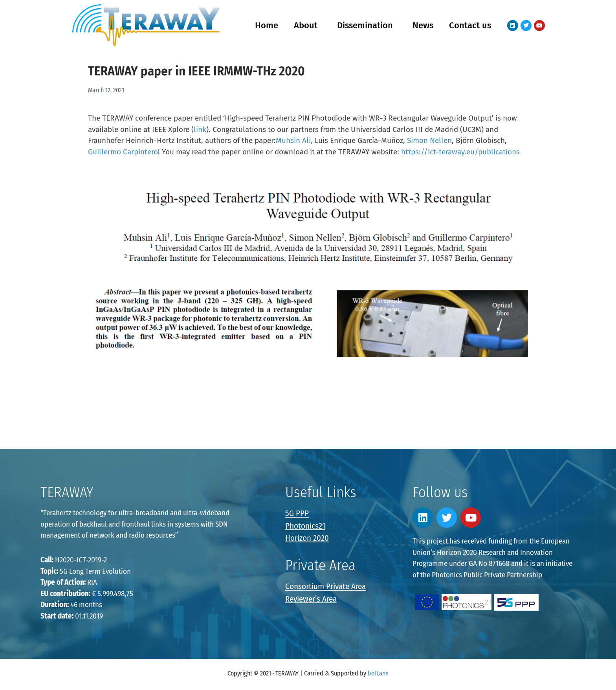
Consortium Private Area (325, 586)
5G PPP (297, 513)
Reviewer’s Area (311, 599)
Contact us (470, 25)
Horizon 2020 (307, 538)
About (308, 25)
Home (267, 25)
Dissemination (367, 25)
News (423, 25)
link (200, 129)
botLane (378, 673)
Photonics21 (305, 526)
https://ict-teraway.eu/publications (460, 152)
